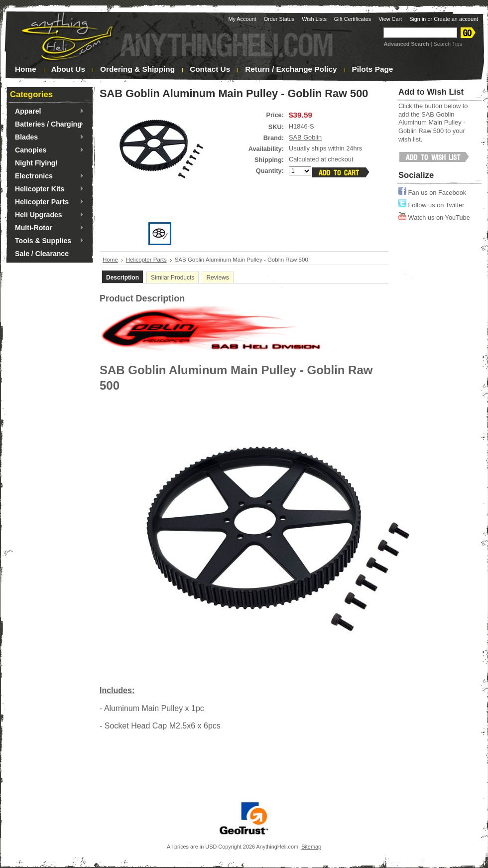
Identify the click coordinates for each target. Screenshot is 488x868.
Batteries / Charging (47, 125)
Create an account (456, 19)
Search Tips (448, 44)
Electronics (47, 176)
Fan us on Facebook (432, 193)
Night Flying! (36, 163)
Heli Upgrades (47, 215)
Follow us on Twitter (431, 205)
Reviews (217, 278)
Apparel (47, 112)
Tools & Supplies (47, 241)
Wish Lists (314, 19)
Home (110, 260)
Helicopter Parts (47, 202)
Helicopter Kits (47, 189)
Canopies (47, 150)
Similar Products (173, 278)
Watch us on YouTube (434, 217)
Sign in (418, 19)
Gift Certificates (353, 19)
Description (122, 278)
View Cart (390, 19)
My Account (242, 19)
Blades (47, 138)
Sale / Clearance (42, 254)
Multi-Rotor (47, 228)
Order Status (279, 19)
